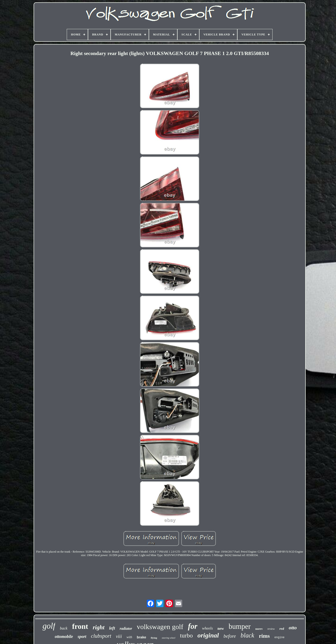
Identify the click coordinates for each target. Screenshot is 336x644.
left (112, 628)
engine (279, 637)
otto (293, 628)
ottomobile (64, 637)
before (230, 636)
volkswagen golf (160, 627)
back (64, 628)
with (129, 637)
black (247, 635)
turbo (186, 635)
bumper (240, 626)
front (80, 626)
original (208, 635)
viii (119, 636)
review (271, 629)
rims (264, 636)
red (282, 629)
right (99, 627)
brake (141, 637)
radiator (126, 628)
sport (82, 637)
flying (154, 638)
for (192, 626)
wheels (207, 628)
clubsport (101, 636)
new (221, 628)
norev (259, 629)
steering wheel (168, 638)
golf (49, 626)
